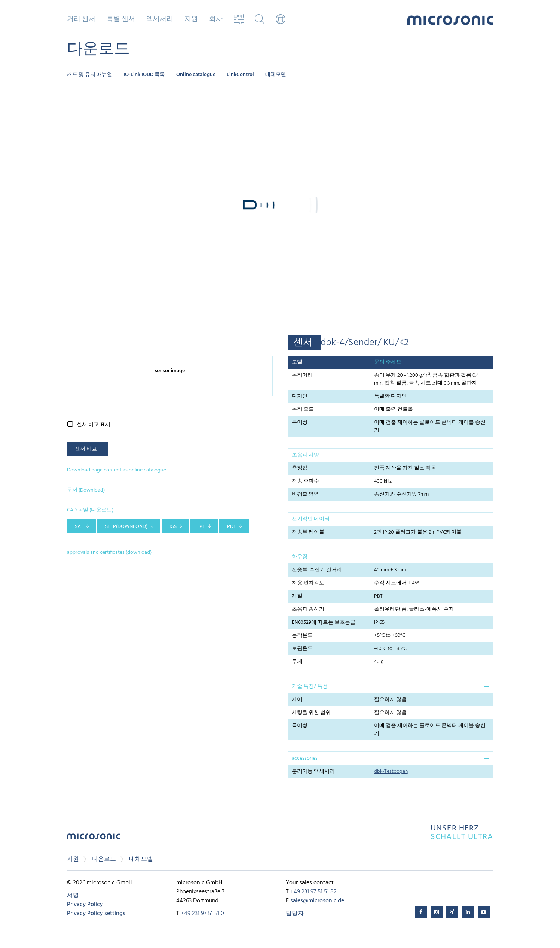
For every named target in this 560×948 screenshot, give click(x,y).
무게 (297, 662)
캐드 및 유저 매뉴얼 (90, 75)
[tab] (391, 455)
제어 (297, 700)
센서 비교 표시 (94, 425)
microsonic (94, 838)
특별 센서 (121, 19)
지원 (191, 19)
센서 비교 (86, 449)
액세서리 (160, 19)
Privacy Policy (85, 905)
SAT (79, 527)
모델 (297, 362)
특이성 (300, 423)
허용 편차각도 (308, 583)
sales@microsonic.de (317, 901)
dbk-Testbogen (391, 771)
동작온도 (302, 636)
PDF (232, 527)
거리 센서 (81, 19)
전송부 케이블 (308, 532)
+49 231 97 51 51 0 (202, 914)
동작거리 (302, 375)
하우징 (300, 557)
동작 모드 (303, 409)
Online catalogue (196, 75)
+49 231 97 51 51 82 (313, 892)
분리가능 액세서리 (313, 771)
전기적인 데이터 (311, 519)
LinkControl (240, 75)
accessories (305, 758)
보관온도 (302, 649)
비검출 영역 (305, 494)
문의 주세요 (388, 362)
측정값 (300, 468)
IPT (202, 527)
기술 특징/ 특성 (310, 686)
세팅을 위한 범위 (311, 713)
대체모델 (276, 75)
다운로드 (104, 859)
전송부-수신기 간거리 (317, 570)
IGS (173, 527)
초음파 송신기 (308, 609)
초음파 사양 (305, 455)
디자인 (300, 396)
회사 (216, 19)
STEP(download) (126, 527)
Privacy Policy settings (96, 914)
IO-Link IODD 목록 (144, 75)
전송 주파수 (305, 481)
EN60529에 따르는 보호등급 (324, 622)
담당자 (295, 914)
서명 (73, 896)
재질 (297, 596)
